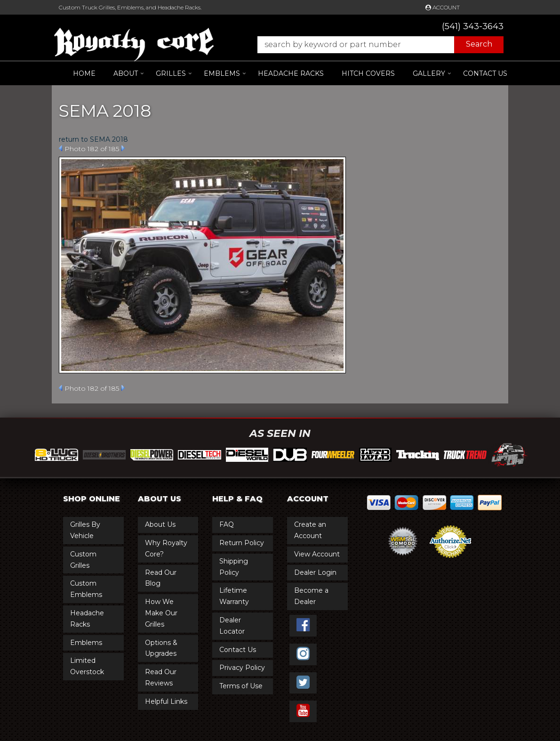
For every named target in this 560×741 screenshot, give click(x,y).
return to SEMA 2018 (93, 139)
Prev (60, 148)
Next (123, 148)
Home (84, 73)
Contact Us (485, 73)
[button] (376, 45)
